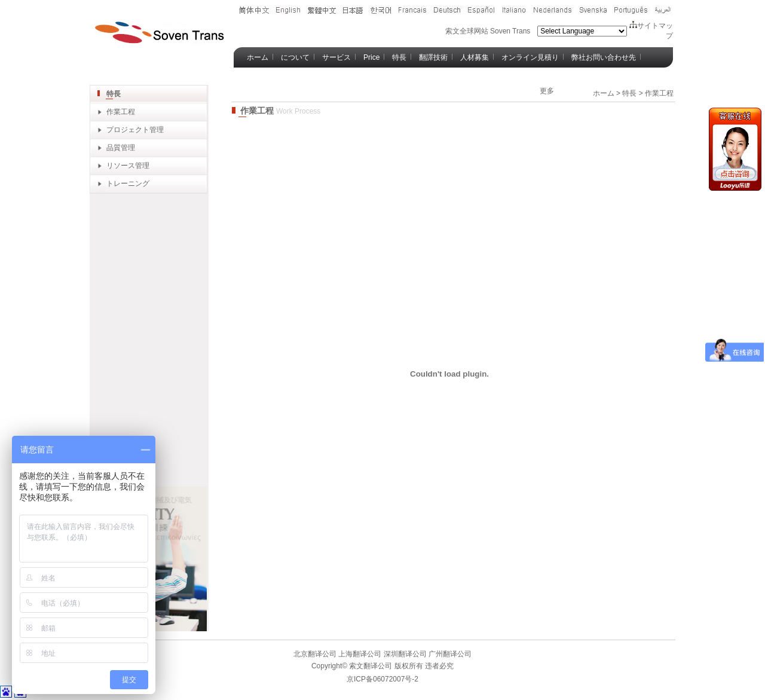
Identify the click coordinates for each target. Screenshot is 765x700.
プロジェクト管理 (135, 130)
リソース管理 (128, 166)
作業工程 (121, 112)
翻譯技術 (433, 57)
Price (371, 57)
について (295, 57)
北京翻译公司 (315, 654)
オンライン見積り (530, 57)
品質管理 (121, 148)
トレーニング (128, 184)
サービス (336, 57)
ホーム (258, 57)
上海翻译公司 (359, 654)
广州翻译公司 (449, 654)
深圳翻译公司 (404, 654)
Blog (254, 78)
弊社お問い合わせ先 (604, 57)
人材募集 (475, 57)
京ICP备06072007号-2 (382, 679)
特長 (399, 57)
